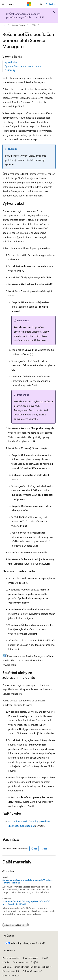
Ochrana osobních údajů (24, 962)
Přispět (6, 962)
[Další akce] (53, 25)
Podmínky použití (11, 971)
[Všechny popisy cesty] (5, 25)
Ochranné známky (31, 971)
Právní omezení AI (11, 958)
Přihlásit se (50, 4)
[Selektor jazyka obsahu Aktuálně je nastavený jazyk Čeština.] (9, 936)
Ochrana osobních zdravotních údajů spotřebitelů (26, 967)
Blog (44, 958)
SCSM (33, 25)
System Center (18, 25)
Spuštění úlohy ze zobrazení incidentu (23, 66)
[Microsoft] (29, 4)
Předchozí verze (31, 958)
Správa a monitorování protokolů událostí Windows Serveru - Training (27, 881)
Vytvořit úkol (11, 62)
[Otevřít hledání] (41, 4)
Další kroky (10, 70)
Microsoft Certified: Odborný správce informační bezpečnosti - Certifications (26, 903)
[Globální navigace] (3, 4)
